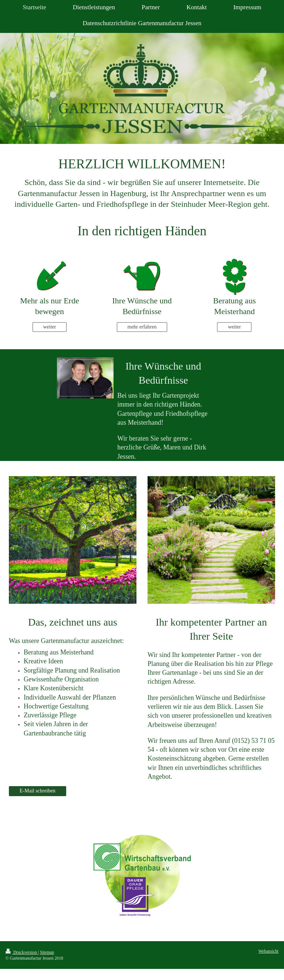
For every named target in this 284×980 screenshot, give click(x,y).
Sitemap (47, 952)
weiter (50, 327)
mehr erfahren (142, 327)
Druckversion (22, 952)
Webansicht (268, 951)
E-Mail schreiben (38, 791)
